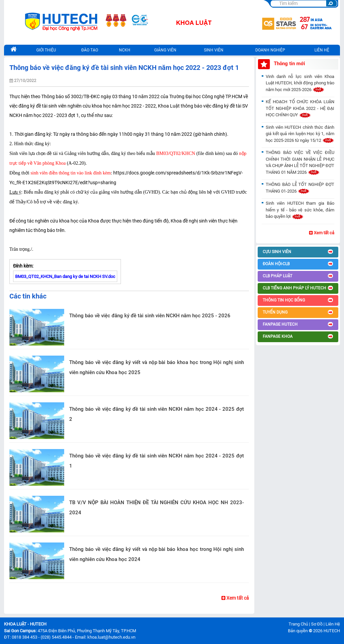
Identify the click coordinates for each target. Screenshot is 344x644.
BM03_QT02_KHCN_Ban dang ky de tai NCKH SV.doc (65, 276)
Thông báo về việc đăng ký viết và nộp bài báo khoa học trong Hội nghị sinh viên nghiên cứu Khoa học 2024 (157, 554)
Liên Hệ (333, 624)
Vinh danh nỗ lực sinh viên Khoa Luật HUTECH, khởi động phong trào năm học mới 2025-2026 (300, 83)
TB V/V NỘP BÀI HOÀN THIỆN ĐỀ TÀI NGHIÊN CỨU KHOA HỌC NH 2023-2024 (157, 508)
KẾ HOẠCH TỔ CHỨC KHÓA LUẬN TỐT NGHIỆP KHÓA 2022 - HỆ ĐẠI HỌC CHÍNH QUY (300, 108)
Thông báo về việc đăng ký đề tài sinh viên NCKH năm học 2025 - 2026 (150, 316)
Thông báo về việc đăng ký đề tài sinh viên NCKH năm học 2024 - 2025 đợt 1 (157, 461)
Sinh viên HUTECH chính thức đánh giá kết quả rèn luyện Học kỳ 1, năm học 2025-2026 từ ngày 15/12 (300, 134)
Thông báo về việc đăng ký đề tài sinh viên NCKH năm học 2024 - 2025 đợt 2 (157, 414)
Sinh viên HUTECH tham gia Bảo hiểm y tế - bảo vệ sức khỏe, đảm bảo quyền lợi (300, 210)
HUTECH (332, 631)
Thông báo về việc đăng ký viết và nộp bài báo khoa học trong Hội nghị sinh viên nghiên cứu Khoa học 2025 (157, 367)
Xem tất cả (235, 598)
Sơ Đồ (317, 624)
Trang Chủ (298, 624)
